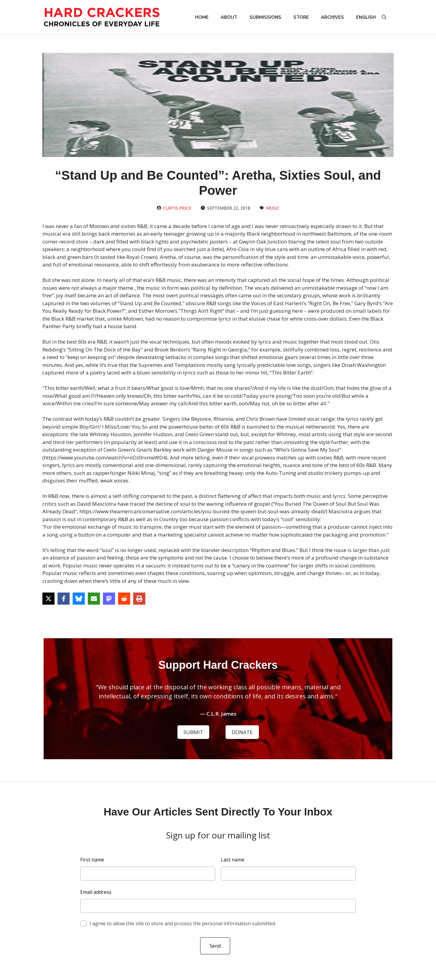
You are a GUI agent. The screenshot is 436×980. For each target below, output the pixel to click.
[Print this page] (139, 599)
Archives (332, 17)
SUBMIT (193, 732)
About (229, 17)
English (366, 17)
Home (202, 17)
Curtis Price (177, 208)
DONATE (242, 732)
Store (301, 17)
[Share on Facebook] (64, 599)
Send (215, 946)
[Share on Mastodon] (109, 599)
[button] (384, 17)
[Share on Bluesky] (79, 599)
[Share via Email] (94, 599)
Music (273, 208)
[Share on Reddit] (124, 599)
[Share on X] (48, 599)
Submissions (265, 17)
